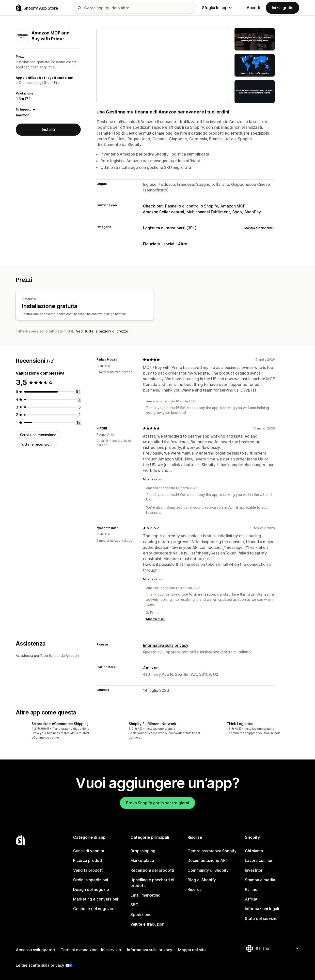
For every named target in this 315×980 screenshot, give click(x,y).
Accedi (253, 8)
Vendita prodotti (88, 870)
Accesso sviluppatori (35, 950)
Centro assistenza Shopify (212, 851)
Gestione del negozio (93, 909)
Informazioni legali (262, 909)
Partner (252, 889)
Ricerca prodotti (88, 860)
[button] (60, 731)
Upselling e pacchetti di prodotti (152, 883)
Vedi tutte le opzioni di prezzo (102, 331)
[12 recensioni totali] (79, 422)
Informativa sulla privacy (166, 645)
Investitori (254, 870)
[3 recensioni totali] (79, 399)
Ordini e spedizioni (91, 880)
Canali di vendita (89, 851)
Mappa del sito (192, 950)
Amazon (23, 115)
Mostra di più (153, 479)
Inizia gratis (283, 8)
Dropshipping (143, 851)
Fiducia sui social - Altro (165, 244)
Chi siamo (254, 851)
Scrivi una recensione (38, 435)
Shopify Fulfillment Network (152, 724)
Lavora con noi (259, 860)
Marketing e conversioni (96, 899)
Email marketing (145, 895)
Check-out (153, 206)
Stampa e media (260, 880)
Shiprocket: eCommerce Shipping (60, 724)
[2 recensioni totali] (79, 415)
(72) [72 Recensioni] (28, 99)
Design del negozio (91, 889)
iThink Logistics (239, 724)
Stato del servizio (261, 918)
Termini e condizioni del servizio (91, 950)
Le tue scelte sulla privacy (40, 965)
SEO (134, 905)
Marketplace (142, 860)
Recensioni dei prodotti (152, 870)
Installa (48, 129)
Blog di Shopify (202, 880)
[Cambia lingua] (277, 948)
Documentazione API (207, 860)
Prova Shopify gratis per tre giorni (157, 803)
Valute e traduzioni (148, 924)
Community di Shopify (208, 870)
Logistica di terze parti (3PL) (170, 228)
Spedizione (141, 915)
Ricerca (195, 889)
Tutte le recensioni (36, 444)
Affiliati (252, 899)
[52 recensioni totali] (78, 392)
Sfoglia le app (217, 8)
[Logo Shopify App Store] (37, 8)
